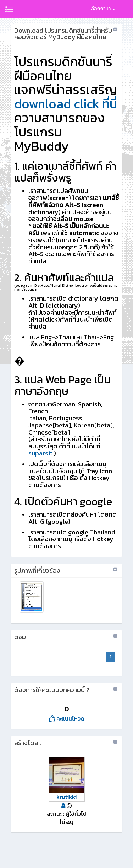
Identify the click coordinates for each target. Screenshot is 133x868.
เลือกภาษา (102, 9)
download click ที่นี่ (66, 104)
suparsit (40, 453)
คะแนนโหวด (66, 718)
